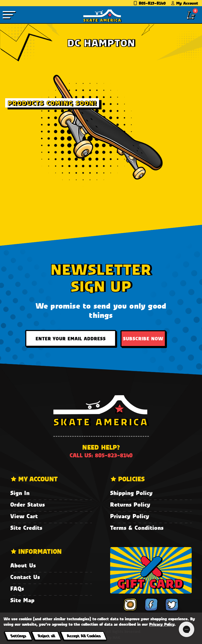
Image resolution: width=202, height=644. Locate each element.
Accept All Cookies (84, 636)
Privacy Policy (130, 516)
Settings (18, 636)
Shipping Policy (131, 493)
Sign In (20, 493)
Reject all (46, 636)
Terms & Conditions (137, 528)
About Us (23, 565)
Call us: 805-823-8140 (101, 455)
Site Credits (26, 528)
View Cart (24, 516)
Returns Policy (130, 504)
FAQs (17, 588)
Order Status (28, 504)
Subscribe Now (143, 338)
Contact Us (25, 577)
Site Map (22, 600)
